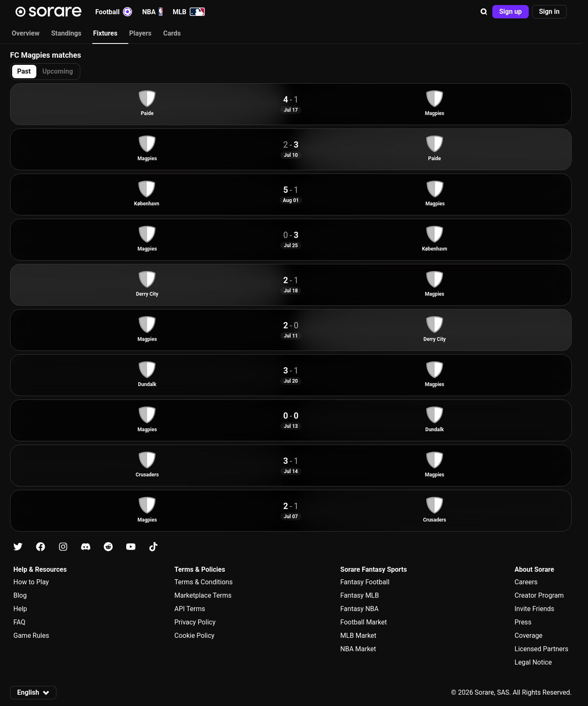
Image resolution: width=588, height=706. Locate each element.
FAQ (19, 622)
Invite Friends (534, 609)
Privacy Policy (195, 622)
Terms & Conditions (204, 582)
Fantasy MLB (359, 595)
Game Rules (31, 636)
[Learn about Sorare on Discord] (86, 547)
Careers (526, 582)
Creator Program (539, 595)
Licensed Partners (541, 649)
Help (20, 609)
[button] (484, 12)
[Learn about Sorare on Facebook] (41, 547)
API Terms (190, 609)
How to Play (31, 582)
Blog (20, 595)
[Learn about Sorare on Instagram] (63, 547)
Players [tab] (140, 33)
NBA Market (358, 649)
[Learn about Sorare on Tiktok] (153, 547)
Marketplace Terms (203, 595)
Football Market (363, 622)
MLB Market (358, 636)
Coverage (528, 636)
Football (114, 12)
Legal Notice (533, 662)
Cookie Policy (194, 636)
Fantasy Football (365, 582)
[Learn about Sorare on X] (18, 547)
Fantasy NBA (359, 609)
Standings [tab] (66, 33)
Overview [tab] (25, 33)
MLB (189, 12)
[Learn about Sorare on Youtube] (131, 547)
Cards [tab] (172, 33)
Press (523, 622)
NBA (152, 12)
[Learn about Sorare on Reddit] (108, 547)
